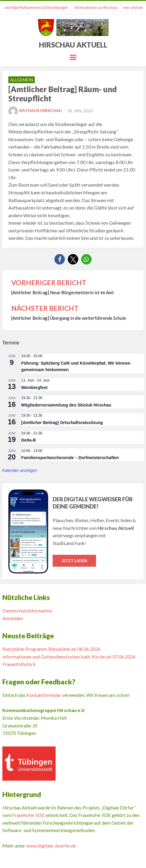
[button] (60, 259)
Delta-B (29, 440)
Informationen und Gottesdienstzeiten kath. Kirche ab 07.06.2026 (69, 657)
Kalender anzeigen (20, 470)
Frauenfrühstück (19, 664)
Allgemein (22, 80)
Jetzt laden (74, 561)
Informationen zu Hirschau (96, 7)
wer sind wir (133, 7)
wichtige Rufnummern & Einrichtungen (36, 7)
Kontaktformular (44, 695)
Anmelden (13, 618)
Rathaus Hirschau (35, 110)
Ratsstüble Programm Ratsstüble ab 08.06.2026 (51, 649)
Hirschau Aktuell (73, 45)
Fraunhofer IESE (29, 815)
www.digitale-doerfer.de (51, 846)
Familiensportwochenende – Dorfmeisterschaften (70, 458)
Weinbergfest (34, 387)
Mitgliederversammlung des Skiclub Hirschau (66, 405)
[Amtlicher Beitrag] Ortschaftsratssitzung (62, 423)
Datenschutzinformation (27, 611)
